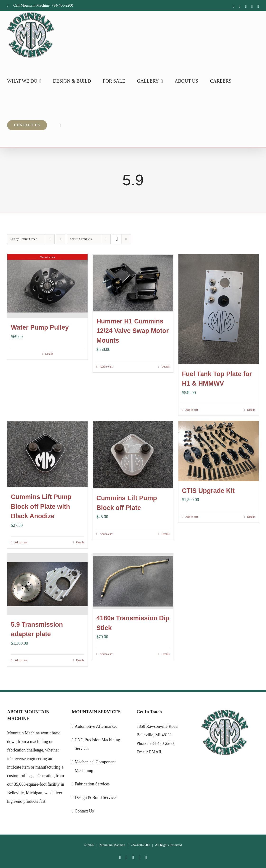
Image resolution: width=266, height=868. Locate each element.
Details (49, 353)
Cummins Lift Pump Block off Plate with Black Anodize (41, 506)
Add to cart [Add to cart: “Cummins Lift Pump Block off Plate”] (106, 533)
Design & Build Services (96, 796)
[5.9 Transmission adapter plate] (47, 583)
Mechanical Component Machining (95, 765)
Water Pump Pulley (40, 327)
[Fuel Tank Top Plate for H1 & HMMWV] (219, 309)
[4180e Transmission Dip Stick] (133, 581)
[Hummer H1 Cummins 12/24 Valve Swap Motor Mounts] (133, 283)
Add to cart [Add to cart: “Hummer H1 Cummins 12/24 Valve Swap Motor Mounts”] (106, 366)
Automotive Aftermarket (96, 725)
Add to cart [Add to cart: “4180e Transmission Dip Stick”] (106, 653)
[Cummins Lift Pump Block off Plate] (133, 454)
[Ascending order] (61, 239)
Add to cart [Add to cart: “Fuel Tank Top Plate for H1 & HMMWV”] (192, 409)
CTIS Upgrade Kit (208, 490)
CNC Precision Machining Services (97, 743)
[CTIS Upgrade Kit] (219, 450)
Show (81, 239)
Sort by (24, 239)
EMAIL (156, 751)
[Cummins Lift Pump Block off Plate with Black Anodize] (47, 454)
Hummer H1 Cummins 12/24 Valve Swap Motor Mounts (133, 331)
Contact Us (84, 810)
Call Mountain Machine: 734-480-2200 (40, 5)
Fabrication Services (92, 783)
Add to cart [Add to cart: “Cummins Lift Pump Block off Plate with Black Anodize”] (21, 542)
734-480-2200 (162, 742)
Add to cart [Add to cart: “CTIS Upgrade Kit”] (192, 516)
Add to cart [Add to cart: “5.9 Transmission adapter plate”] (21, 659)
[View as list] (126, 239)
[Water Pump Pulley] (47, 286)
